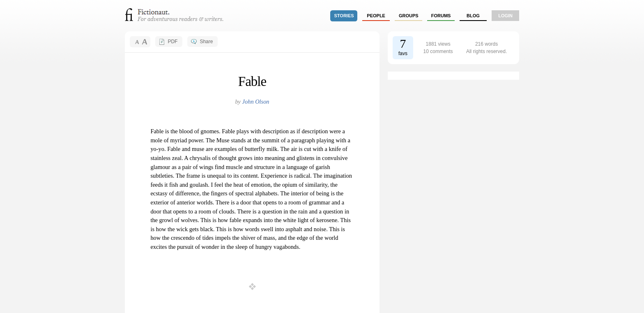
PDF (172, 42)
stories (344, 16)
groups (409, 16)
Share (206, 42)
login (505, 16)
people (376, 16)
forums (441, 16)
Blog (473, 16)
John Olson (256, 102)
